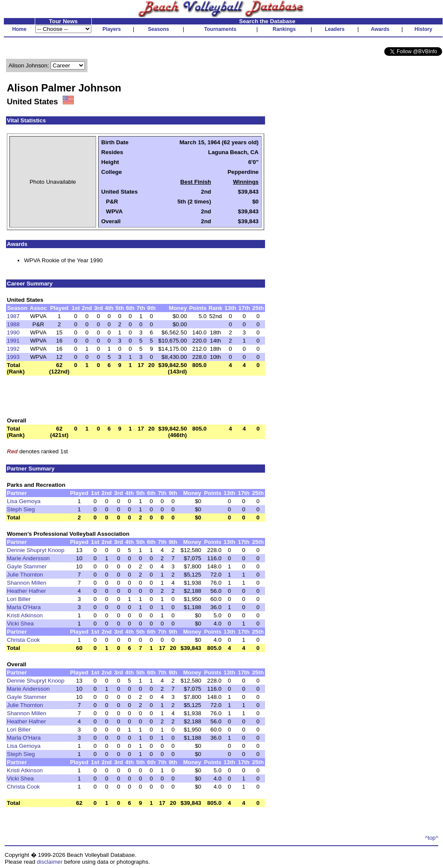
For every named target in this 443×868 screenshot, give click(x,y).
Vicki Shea (20, 624)
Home (19, 29)
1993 (13, 357)
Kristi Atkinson (25, 615)
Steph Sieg (21, 509)
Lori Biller (19, 599)
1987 (13, 316)
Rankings (284, 29)
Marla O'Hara (24, 607)
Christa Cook (23, 640)
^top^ (432, 838)
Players (112, 29)
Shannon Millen (27, 583)
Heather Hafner (26, 591)
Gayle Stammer (27, 566)
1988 (13, 324)
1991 (13, 341)
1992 (13, 349)
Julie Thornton (25, 575)
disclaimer (50, 862)
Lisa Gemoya (24, 501)
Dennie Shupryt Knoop (36, 550)
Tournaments (220, 29)
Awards (380, 29)
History (423, 29)
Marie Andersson (28, 558)
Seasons (158, 29)
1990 (13, 332)
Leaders (335, 29)
